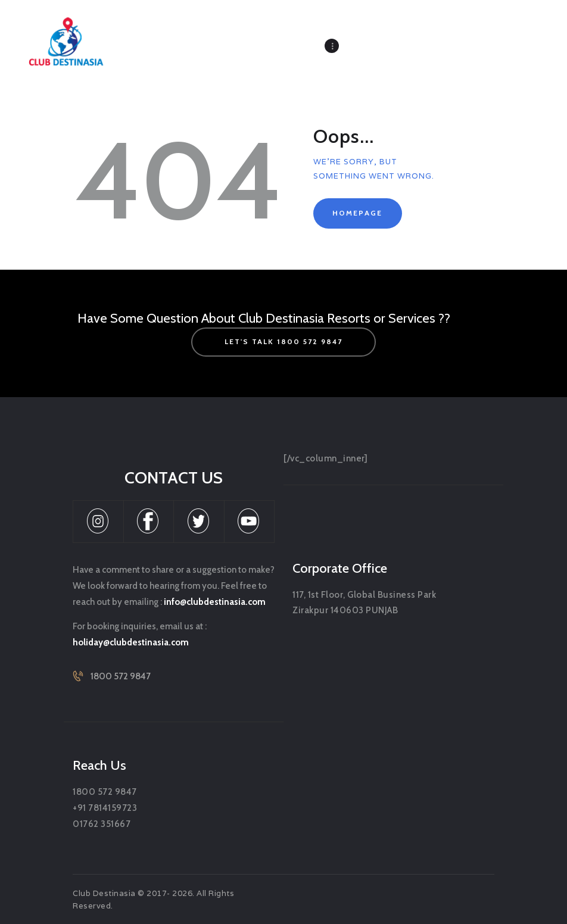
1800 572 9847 (121, 676)
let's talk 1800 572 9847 (283, 341)
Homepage (357, 213)
